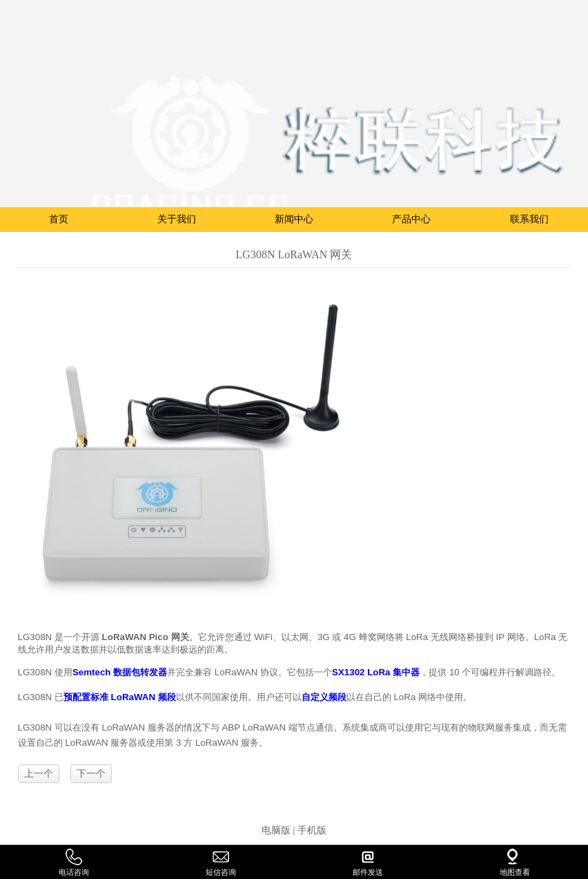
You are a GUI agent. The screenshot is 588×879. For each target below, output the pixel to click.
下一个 (91, 774)
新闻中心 (294, 219)
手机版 (312, 830)
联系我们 (529, 219)
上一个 (39, 774)
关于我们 (177, 219)
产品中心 (411, 219)
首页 (59, 219)
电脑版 (276, 830)
